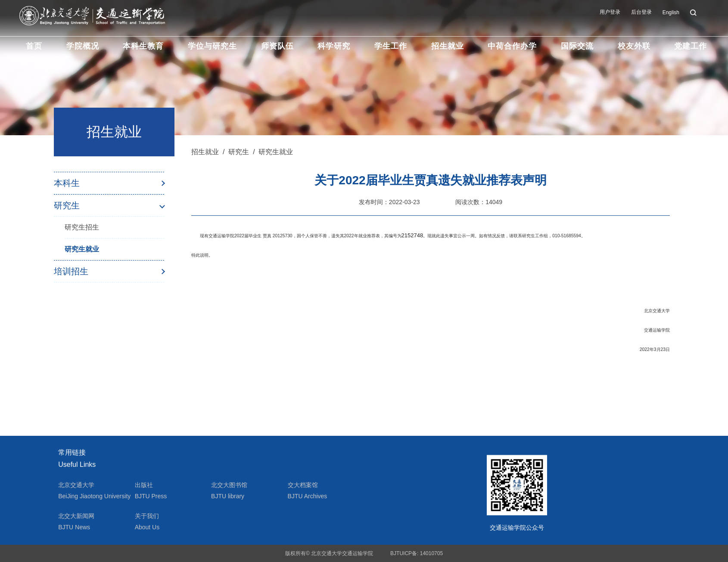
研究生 (67, 205)
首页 (34, 46)
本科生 (67, 183)
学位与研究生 (212, 46)
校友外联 (634, 46)
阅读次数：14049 (479, 202)
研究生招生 (82, 227)
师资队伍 (277, 46)
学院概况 (83, 46)
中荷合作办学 (512, 46)
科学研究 (334, 46)
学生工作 (391, 46)
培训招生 (71, 271)
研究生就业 (82, 249)
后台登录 (641, 12)
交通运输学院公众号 (517, 528)
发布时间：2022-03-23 (389, 202)
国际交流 (577, 46)
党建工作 (691, 46)
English (671, 12)
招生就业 (448, 46)
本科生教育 (143, 46)
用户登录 (610, 12)
